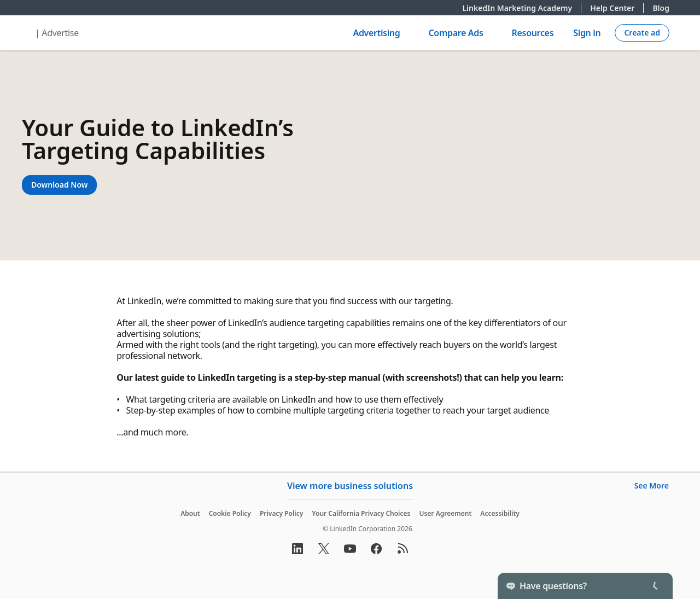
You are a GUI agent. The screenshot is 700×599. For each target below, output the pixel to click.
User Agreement (445, 513)
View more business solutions (350, 486)
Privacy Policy (281, 513)
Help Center (617, 8)
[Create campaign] (642, 33)
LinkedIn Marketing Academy (522, 8)
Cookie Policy (230, 513)
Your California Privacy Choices (361, 513)
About (190, 513)
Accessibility (500, 513)
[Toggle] (655, 586)
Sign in (587, 33)
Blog (661, 8)
